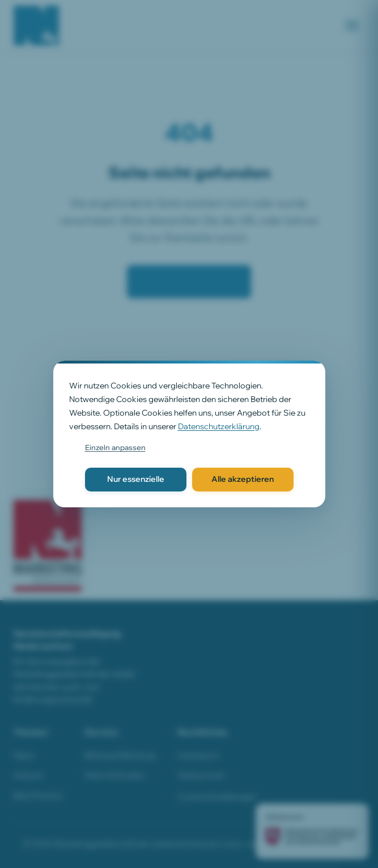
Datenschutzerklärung (219, 426)
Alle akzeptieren (243, 479)
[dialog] (189, 434)
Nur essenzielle (136, 479)
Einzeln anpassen (115, 447)
